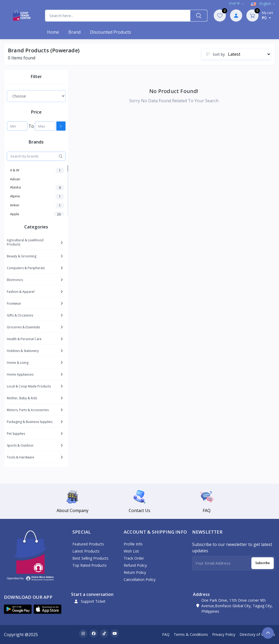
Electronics (15, 280)
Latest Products (86, 551)
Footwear (14, 303)
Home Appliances (20, 374)
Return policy (135, 572)
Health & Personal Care (24, 339)
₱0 (267, 16)
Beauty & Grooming (22, 256)
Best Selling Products (90, 558)
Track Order (134, 558)
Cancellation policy (140, 579)
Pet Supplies (16, 434)
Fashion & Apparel (21, 292)
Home (53, 32)
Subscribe (263, 563)
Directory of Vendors (257, 634)
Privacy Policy (224, 634)
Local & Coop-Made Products (29, 386)
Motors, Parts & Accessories (28, 410)
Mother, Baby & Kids (22, 398)
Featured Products (88, 544)
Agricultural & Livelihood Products (25, 242)
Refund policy (135, 565)
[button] (18, 609)
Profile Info (133, 544)
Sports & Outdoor (20, 445)
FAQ (166, 634)
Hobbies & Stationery (23, 351)
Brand (74, 32)
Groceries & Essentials (23, 327)
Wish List (131, 551)
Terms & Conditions (191, 634)
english (261, 4)
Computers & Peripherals (26, 268)
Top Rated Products (89, 565)
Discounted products (111, 32)
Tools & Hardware (21, 457)
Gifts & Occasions (20, 315)
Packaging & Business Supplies (30, 422)
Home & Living (18, 363)
